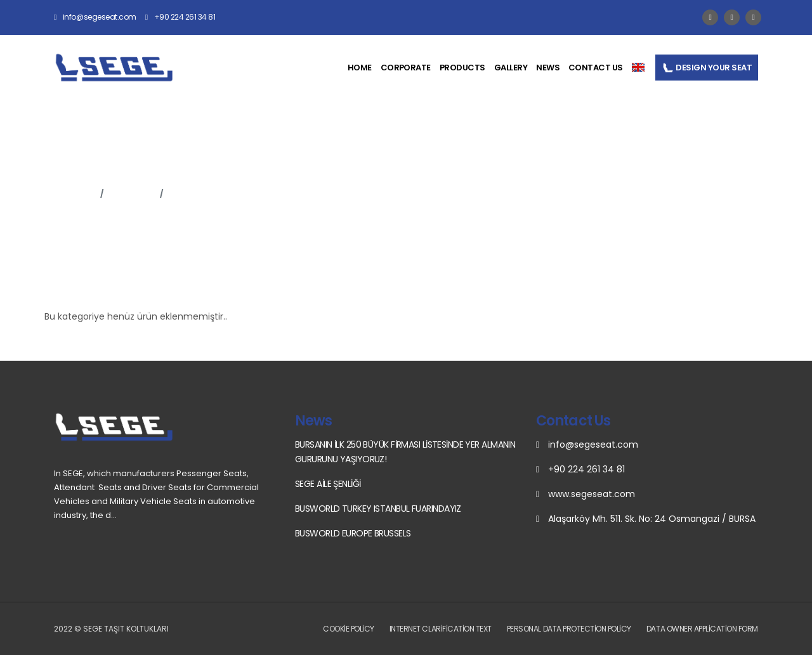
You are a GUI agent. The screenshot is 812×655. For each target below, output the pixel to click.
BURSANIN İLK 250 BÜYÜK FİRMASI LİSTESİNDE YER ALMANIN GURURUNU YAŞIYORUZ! (405, 452)
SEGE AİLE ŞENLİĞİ (328, 484)
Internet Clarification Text (441, 629)
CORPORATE (406, 68)
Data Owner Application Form (702, 629)
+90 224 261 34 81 (180, 17)
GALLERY (511, 68)
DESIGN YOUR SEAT (707, 68)
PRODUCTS (462, 68)
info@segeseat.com (95, 17)
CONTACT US (596, 68)
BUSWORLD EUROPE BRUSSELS (353, 533)
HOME (360, 68)
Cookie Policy (349, 629)
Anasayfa (75, 194)
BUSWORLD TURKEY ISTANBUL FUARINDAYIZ (378, 509)
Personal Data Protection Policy (569, 629)
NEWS (548, 68)
